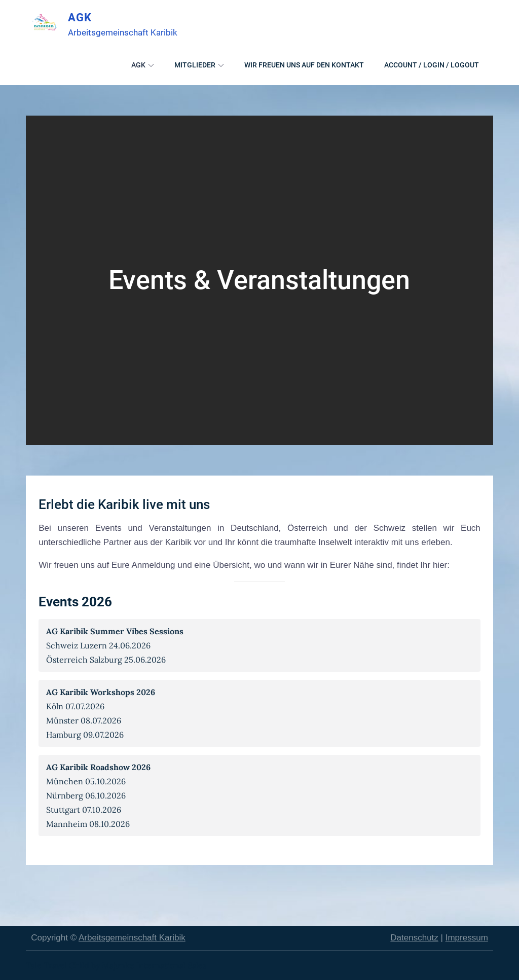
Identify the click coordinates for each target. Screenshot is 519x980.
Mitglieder (199, 64)
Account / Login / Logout (432, 64)
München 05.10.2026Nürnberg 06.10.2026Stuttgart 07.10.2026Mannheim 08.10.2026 (98, 795)
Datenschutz (414, 938)
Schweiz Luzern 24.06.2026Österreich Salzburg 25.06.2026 (115, 645)
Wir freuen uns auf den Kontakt (304, 64)
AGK (79, 17)
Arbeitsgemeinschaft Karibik (132, 938)
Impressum (467, 938)
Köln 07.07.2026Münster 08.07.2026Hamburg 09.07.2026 (101, 713)
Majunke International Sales (154, 965)
